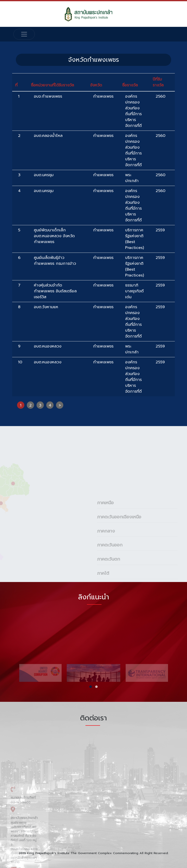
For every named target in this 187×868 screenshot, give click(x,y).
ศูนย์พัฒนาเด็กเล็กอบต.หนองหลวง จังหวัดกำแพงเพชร (54, 236)
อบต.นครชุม (44, 175)
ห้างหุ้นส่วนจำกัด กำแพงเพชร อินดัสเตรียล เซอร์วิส (55, 291)
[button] (91, 687)
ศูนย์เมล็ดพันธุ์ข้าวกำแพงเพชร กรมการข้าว (55, 261)
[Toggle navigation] (24, 34)
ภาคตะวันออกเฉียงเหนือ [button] (119, 561)
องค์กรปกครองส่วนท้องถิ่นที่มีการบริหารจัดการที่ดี (133, 111)
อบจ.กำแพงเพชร (48, 96)
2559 (160, 230)
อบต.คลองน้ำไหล (48, 136)
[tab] (137, 546)
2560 (160, 96)
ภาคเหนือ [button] (105, 546)
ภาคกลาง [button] (106, 574)
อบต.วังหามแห (46, 307)
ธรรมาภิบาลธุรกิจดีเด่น (134, 291)
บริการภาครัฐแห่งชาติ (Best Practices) (135, 239)
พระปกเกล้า (132, 178)
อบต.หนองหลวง (48, 346)
